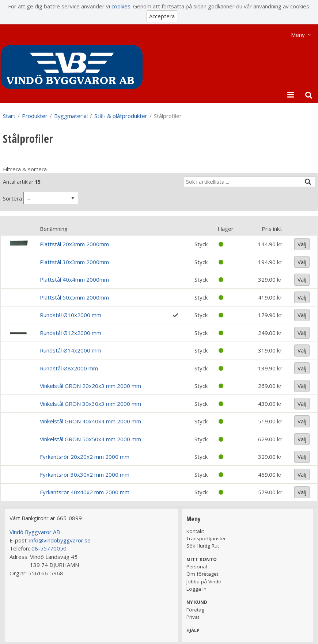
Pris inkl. (272, 229)
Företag (195, 610)
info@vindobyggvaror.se (60, 540)
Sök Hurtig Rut (203, 546)
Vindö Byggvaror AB (35, 532)
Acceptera (162, 16)
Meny (298, 35)
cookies (121, 6)
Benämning (54, 229)
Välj (302, 244)
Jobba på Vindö (204, 582)
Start (9, 116)
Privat (193, 617)
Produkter (35, 116)
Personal (197, 567)
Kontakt (195, 531)
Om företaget (202, 574)
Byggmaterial (71, 116)
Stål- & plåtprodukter (121, 116)
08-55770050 (49, 548)
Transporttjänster (206, 538)
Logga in (196, 589)
